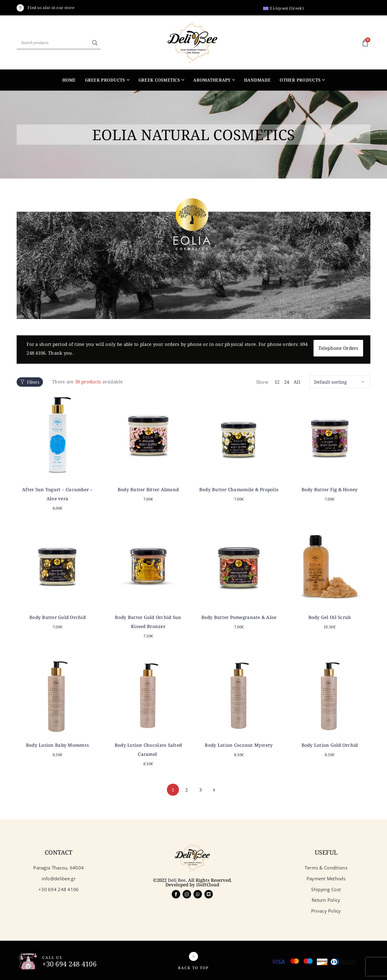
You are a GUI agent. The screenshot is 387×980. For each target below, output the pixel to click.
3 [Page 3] (200, 786)
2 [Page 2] (187, 786)
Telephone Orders (338, 348)
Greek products (105, 80)
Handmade (257, 80)
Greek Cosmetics (159, 80)
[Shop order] (340, 379)
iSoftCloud (208, 882)
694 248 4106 (40, 353)
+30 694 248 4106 (71, 960)
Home (69, 80)
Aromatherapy (212, 80)
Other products (300, 80)
